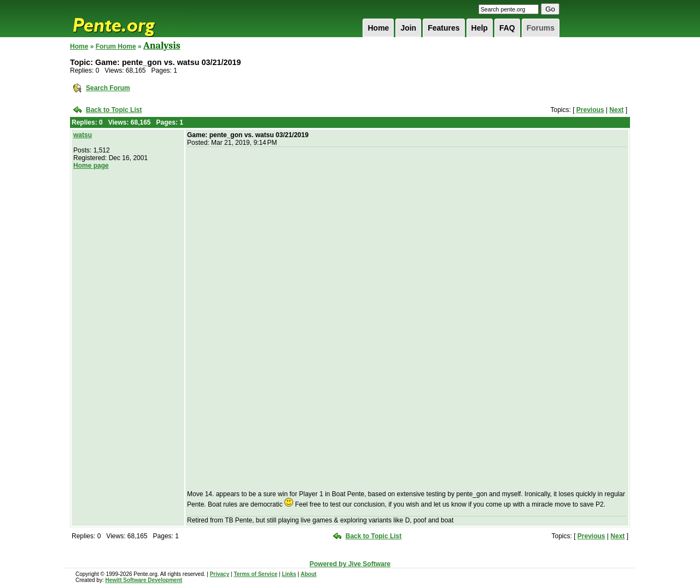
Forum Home (116, 46)
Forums (541, 28)
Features (444, 28)
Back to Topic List (114, 110)
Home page (91, 166)
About (309, 574)
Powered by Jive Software (350, 564)
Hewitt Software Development (144, 580)
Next (616, 110)
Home (378, 28)
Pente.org (128, 19)
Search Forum (108, 88)
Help (480, 28)
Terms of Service (255, 574)
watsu (83, 135)
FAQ (507, 28)
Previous (590, 110)
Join (408, 28)
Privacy (220, 574)
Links (289, 574)
